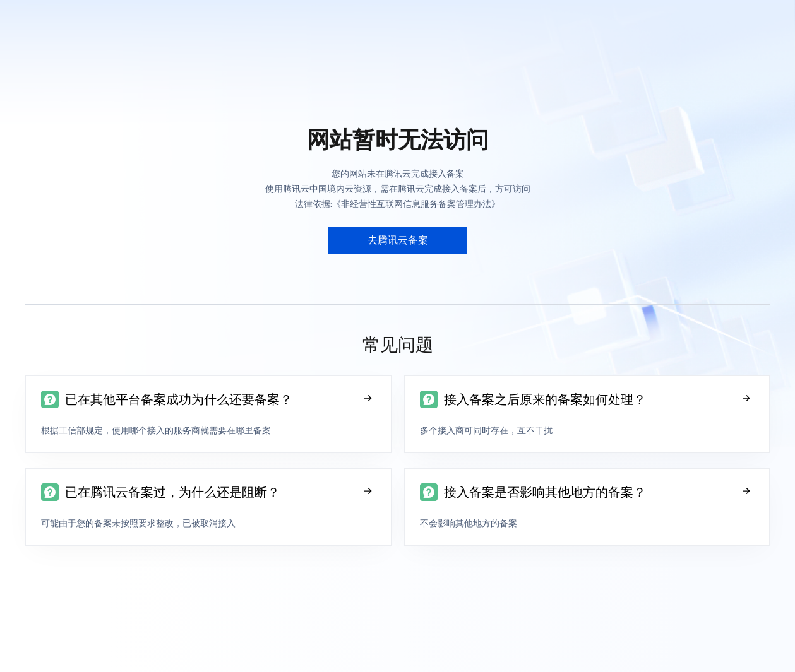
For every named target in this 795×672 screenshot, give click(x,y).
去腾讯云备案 (398, 240)
